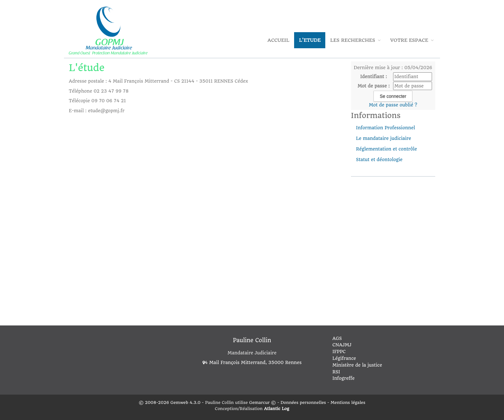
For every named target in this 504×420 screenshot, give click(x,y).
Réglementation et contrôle (387, 149)
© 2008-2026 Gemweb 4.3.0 (170, 402)
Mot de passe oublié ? (393, 105)
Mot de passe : (373, 86)
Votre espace (412, 40)
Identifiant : (374, 77)
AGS (337, 338)
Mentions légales (348, 402)
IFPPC (339, 352)
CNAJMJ (342, 345)
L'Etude (310, 40)
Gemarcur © (262, 402)
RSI (336, 372)
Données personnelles (303, 402)
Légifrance (344, 358)
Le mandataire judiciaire (384, 138)
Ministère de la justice (357, 365)
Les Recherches (355, 40)
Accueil (278, 40)
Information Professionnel (386, 128)
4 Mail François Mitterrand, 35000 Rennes (252, 362)
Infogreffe (343, 378)
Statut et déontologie (379, 160)
